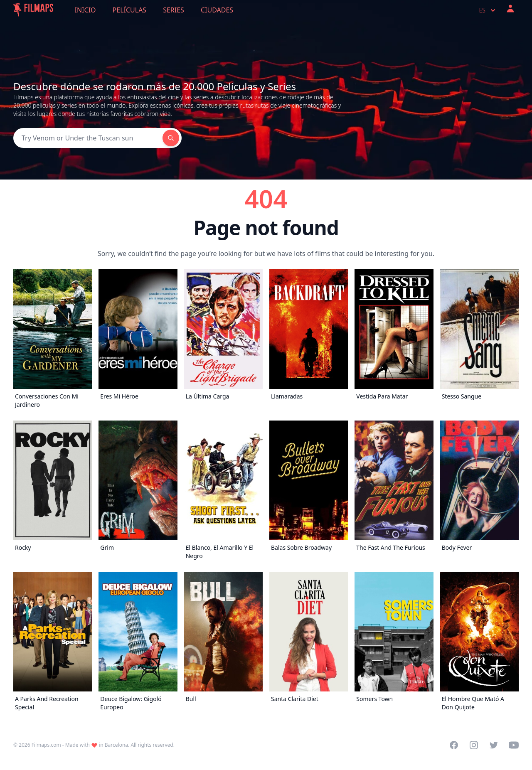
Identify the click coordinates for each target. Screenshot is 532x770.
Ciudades (217, 10)
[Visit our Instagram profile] (474, 745)
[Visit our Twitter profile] (494, 745)
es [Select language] (488, 10)
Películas (130, 10)
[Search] (88, 138)
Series (174, 10)
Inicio (85, 10)
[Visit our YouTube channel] (514, 745)
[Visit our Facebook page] (454, 745)
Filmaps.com (46, 745)
